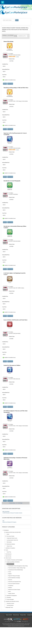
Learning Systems (10, 605)
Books (8, 534)
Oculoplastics (11, 586)
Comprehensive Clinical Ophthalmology (15, 570)
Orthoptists (9, 598)
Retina (9, 592)
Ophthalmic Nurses (10, 564)
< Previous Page (12, 503)
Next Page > (20, 503)
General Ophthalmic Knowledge (14, 578)
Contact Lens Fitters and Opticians (13, 562)
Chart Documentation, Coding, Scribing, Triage (17, 568)
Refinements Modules (11, 544)
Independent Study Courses (12, 538)
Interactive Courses (10, 603)
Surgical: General (11, 594)
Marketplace (6, 530)
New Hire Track (8, 556)
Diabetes (10, 574)
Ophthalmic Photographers (12, 596)
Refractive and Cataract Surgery (14, 590)
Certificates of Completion (10, 548)
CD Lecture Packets (11, 536)
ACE (3, 521)
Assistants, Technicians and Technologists (15, 560)
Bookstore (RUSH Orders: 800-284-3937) (13, 532)
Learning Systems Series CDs (12, 540)
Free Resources (8, 554)
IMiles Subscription (6, 512)
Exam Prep (9, 552)
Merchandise (9, 542)
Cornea (10, 572)
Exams (7, 550)
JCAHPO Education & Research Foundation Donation (12, 513)
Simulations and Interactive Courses (12, 601)
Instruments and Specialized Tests (15, 582)
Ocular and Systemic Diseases (14, 584)
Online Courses (8, 558)
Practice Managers (10, 599)
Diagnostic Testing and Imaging (14, 576)
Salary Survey (9, 546)
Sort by (16, 36)
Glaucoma (10, 580)
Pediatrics (10, 588)
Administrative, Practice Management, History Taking (18, 566)
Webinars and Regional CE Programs (9, 522)
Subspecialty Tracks (9, 607)
